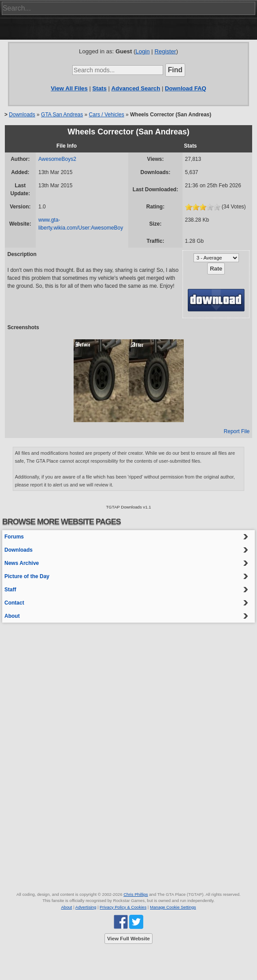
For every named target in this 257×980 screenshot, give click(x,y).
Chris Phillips (136, 894)
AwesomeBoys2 (57, 159)
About (12, 616)
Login (142, 51)
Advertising (86, 907)
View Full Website (128, 939)
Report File (237, 431)
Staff (10, 590)
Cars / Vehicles (107, 115)
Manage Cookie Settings (173, 907)
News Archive (22, 563)
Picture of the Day (27, 576)
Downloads (22, 115)
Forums (14, 537)
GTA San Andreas (62, 115)
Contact (14, 603)
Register (165, 51)
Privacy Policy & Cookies (123, 907)
